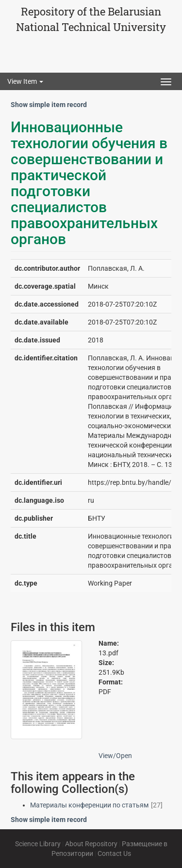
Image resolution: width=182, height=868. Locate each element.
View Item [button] (25, 81)
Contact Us (114, 853)
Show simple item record (49, 105)
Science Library (38, 844)
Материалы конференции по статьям (89, 805)
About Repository (91, 844)
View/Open (115, 756)
